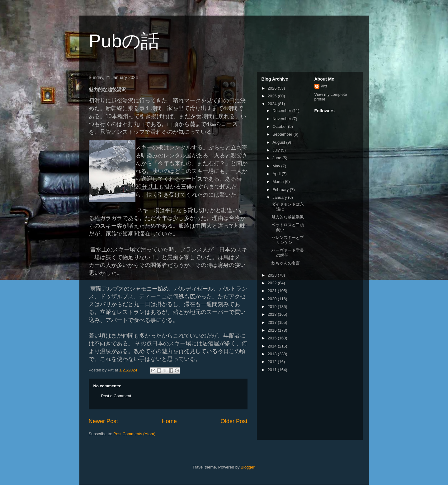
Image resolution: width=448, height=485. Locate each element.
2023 (273, 275)
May (277, 166)
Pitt (324, 86)
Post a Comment (116, 396)
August (279, 142)
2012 (273, 362)
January (280, 197)
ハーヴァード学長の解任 (288, 253)
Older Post (234, 421)
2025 (273, 96)
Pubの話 (124, 41)
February (281, 190)
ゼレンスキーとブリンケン (288, 240)
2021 (273, 291)
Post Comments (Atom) (134, 434)
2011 (273, 370)
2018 (273, 314)
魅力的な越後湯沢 (288, 217)
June (277, 158)
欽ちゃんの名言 (286, 263)
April (277, 174)
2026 (273, 88)
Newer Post (103, 421)
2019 (273, 307)
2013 (273, 354)
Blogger (248, 467)
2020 (273, 299)
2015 (273, 338)
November (282, 119)
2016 (273, 330)
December (282, 111)
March (279, 182)
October (280, 126)
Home (169, 421)
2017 (273, 322)
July (277, 150)
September (283, 134)
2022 (273, 283)
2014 (273, 346)
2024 (273, 104)
